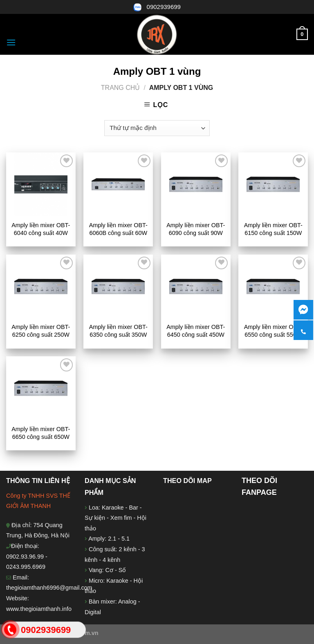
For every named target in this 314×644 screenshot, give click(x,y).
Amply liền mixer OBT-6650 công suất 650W (41, 433)
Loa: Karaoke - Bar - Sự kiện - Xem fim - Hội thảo (116, 518)
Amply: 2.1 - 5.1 (109, 539)
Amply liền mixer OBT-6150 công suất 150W (273, 229)
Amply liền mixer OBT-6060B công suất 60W (118, 229)
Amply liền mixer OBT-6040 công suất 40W (41, 229)
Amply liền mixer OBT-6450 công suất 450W (196, 331)
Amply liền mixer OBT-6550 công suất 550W (273, 331)
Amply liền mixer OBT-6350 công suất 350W (118, 331)
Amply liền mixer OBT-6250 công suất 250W (41, 331)
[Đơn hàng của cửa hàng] (157, 128)
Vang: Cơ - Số (107, 570)
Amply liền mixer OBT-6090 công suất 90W (196, 229)
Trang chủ (121, 88)
